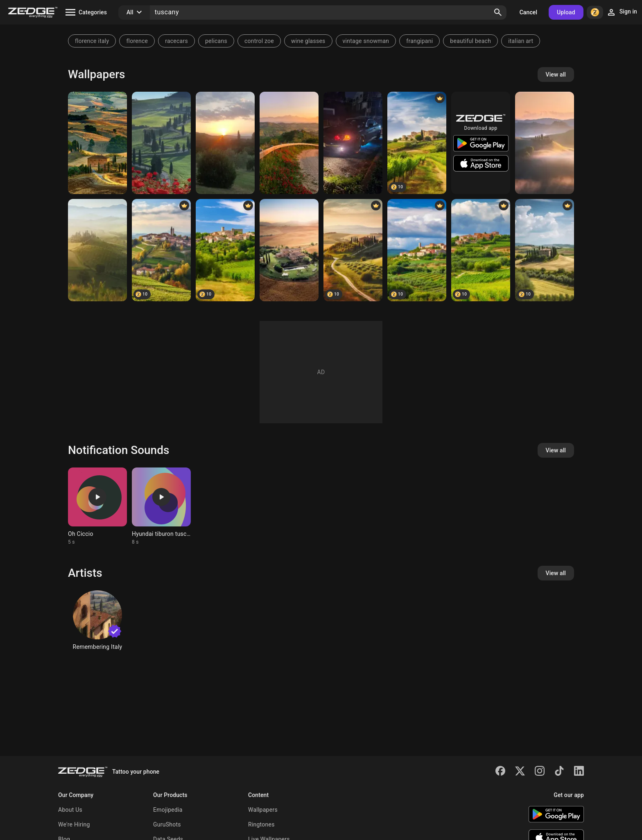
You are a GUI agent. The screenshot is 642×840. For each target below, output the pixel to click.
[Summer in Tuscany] (545, 250)
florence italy (92, 41)
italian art (521, 41)
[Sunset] (225, 143)
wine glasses (308, 41)
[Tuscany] (97, 143)
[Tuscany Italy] (289, 250)
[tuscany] (161, 143)
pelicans (216, 41)
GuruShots (167, 824)
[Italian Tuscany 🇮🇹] (417, 143)
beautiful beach (470, 41)
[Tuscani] (353, 143)
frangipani (419, 41)
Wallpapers (263, 810)
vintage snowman (366, 41)
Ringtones (261, 824)
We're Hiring (74, 824)
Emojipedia (168, 810)
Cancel (528, 12)
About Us (70, 810)
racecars (176, 41)
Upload (566, 12)
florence (137, 41)
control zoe (259, 41)
